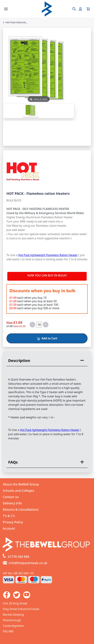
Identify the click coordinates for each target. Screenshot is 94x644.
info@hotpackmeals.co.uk (28, 563)
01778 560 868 (19, 557)
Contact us (11, 497)
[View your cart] (88, 9)
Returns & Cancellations (21, 509)
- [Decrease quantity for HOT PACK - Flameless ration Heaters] (32, 325)
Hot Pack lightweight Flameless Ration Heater (48, 255)
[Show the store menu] (6, 9)
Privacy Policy (13, 522)
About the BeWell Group (21, 484)
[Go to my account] (80, 9)
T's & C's (9, 516)
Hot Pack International (17, 22)
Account (9, 528)
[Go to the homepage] (47, 9)
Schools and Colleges (18, 491)
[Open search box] (72, 9)
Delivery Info (12, 503)
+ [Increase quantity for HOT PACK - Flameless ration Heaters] (46, 324)
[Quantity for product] (39, 325)
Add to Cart (47, 338)
